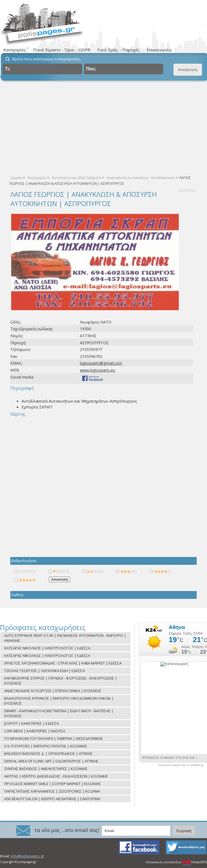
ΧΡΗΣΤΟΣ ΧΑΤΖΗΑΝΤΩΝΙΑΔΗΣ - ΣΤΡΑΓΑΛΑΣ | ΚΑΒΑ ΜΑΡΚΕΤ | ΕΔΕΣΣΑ (63, 663)
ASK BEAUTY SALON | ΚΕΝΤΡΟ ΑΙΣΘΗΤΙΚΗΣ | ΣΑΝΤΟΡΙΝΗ (52, 799)
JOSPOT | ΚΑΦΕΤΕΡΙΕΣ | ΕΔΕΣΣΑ (31, 723)
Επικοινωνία (159, 50)
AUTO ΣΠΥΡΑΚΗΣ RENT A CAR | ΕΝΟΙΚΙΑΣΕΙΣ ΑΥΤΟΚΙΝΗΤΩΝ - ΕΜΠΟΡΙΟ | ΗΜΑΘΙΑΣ (65, 638)
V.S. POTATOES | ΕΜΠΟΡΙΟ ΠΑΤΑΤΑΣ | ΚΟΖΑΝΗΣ (46, 746)
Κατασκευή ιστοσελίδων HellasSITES (176, 862)
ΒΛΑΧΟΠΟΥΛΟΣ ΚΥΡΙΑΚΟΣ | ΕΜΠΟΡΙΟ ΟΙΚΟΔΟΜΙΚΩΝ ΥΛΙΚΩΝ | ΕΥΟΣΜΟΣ (59, 701)
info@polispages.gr (27, 856)
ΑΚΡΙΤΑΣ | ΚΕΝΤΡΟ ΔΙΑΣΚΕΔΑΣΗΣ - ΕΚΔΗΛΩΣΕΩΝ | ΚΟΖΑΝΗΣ (56, 776)
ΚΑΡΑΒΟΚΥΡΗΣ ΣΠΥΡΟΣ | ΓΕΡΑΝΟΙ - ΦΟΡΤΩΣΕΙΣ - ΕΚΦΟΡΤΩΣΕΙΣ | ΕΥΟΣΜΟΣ (61, 681)
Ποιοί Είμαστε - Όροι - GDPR (62, 50)
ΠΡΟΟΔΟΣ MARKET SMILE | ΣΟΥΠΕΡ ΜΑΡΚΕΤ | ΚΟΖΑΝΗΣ (53, 784)
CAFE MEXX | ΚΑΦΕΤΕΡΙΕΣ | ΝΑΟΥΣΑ (35, 731)
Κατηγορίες (37, 178)
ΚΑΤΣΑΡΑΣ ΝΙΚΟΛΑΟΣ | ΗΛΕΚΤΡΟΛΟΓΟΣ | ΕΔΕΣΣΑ (47, 648)
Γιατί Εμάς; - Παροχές (118, 50)
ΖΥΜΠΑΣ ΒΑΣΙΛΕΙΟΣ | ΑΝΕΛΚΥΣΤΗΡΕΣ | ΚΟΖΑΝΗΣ (46, 769)
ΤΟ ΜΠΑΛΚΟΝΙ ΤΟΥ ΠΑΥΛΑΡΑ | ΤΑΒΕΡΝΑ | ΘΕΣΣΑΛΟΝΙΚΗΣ (54, 738)
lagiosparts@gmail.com (101, 363)
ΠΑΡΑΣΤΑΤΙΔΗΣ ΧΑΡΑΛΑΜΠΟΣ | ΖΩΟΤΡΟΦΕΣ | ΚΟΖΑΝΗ (52, 791)
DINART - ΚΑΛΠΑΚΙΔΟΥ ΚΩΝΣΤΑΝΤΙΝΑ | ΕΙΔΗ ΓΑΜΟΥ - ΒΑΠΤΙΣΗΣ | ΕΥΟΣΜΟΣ (59, 713)
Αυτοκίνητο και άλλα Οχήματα (76, 178)
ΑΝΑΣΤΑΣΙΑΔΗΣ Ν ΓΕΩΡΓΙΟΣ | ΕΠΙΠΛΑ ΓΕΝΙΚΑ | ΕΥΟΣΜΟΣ (53, 691)
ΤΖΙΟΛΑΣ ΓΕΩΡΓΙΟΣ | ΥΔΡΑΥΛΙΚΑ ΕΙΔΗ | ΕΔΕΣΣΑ (44, 671)
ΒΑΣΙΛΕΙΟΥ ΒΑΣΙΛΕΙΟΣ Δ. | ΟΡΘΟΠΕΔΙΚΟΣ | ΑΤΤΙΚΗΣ (48, 754)
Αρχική (16, 178)
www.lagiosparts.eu (97, 370)
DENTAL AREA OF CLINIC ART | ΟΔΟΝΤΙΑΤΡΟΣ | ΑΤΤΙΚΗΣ (51, 761)
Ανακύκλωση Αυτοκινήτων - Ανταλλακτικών (141, 178)
